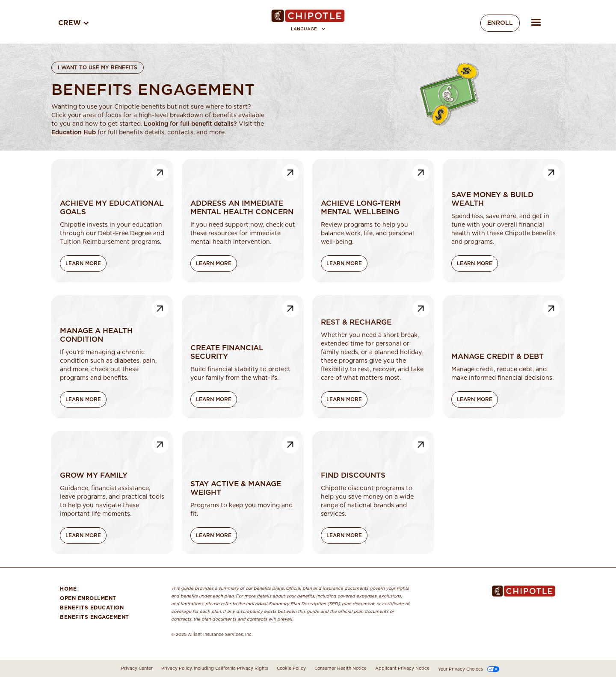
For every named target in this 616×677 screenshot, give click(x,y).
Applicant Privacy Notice (402, 668)
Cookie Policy (291, 668)
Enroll (500, 23)
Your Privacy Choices (461, 669)
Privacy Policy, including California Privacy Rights (215, 668)
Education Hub (74, 133)
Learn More (83, 263)
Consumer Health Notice (341, 668)
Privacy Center (137, 668)
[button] (308, 29)
